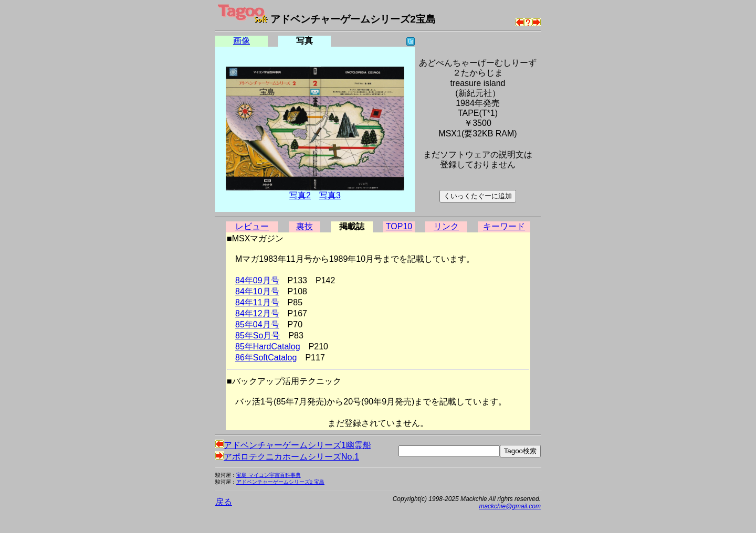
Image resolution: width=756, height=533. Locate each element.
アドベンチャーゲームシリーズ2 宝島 (280, 482)
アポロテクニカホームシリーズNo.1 (287, 457)
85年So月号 (258, 335)
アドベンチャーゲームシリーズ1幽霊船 (293, 445)
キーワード (504, 226)
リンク (446, 226)
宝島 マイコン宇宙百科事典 (269, 475)
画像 (241, 41)
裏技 (304, 226)
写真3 (330, 195)
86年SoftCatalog (266, 358)
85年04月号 (257, 324)
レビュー (252, 226)
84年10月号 (257, 291)
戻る (224, 502)
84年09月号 (257, 280)
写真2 (300, 195)
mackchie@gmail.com (510, 506)
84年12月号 (257, 313)
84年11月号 (257, 302)
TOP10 (399, 226)
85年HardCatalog (268, 347)
